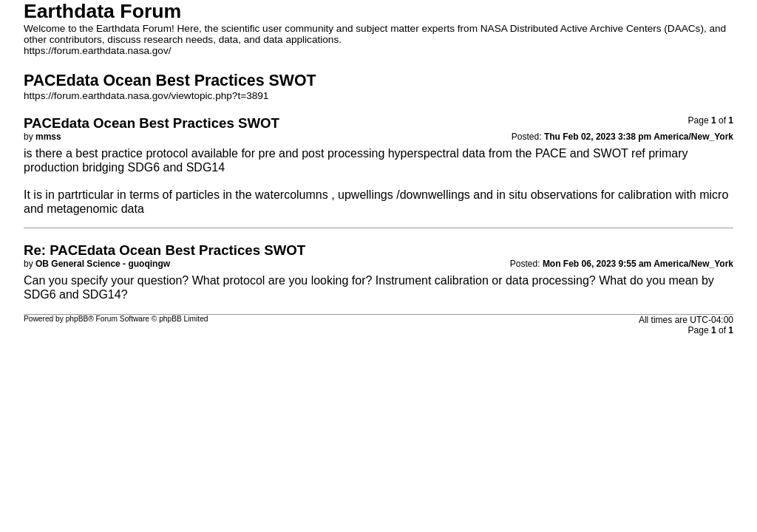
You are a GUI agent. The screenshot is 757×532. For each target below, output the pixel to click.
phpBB (77, 319)
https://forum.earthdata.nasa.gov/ (98, 51)
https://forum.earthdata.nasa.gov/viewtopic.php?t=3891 (146, 96)
